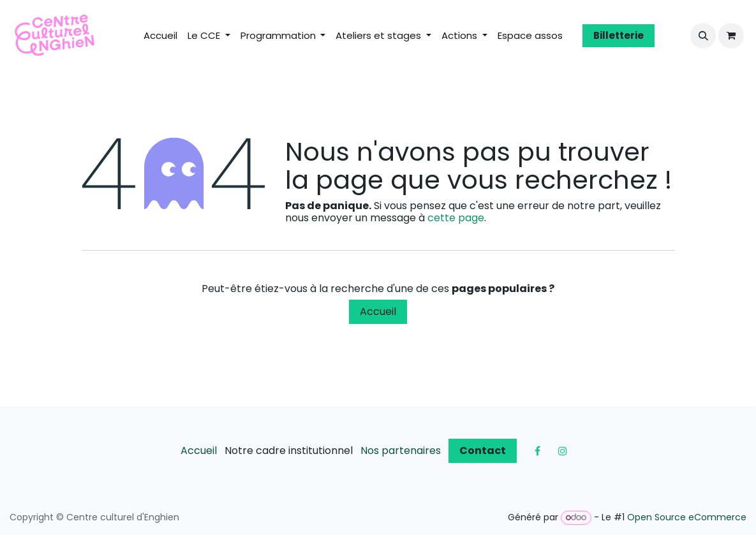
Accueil (378, 311)
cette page (456, 218)
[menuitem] (160, 36)
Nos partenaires (401, 451)
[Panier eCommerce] (731, 36)
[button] (703, 36)
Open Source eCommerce (687, 517)
